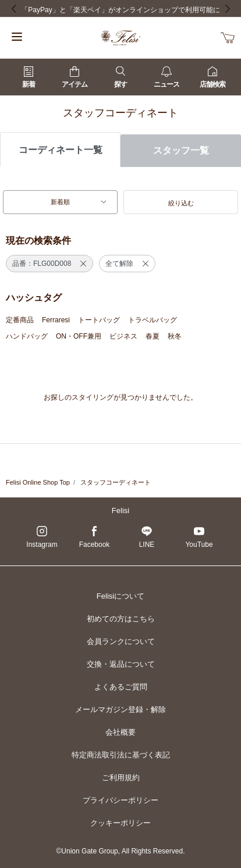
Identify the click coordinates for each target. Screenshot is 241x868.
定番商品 (20, 320)
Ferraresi (56, 320)
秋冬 (175, 336)
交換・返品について (121, 664)
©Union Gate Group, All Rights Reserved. (121, 851)
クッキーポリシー (120, 823)
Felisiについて (120, 596)
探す (120, 77)
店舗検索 (212, 77)
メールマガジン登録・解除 (120, 709)
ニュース (166, 77)
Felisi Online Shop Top (38, 482)
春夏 (153, 336)
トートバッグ (99, 320)
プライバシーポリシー (120, 800)
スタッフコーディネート (116, 482)
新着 (29, 77)
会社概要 (120, 732)
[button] (181, 202)
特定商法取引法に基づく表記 (121, 755)
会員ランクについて (121, 641)
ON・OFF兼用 (79, 336)
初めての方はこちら (121, 619)
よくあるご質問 (121, 687)
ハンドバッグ (27, 336)
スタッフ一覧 (181, 150)
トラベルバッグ (153, 320)
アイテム (75, 77)
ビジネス (123, 336)
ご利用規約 (121, 778)
